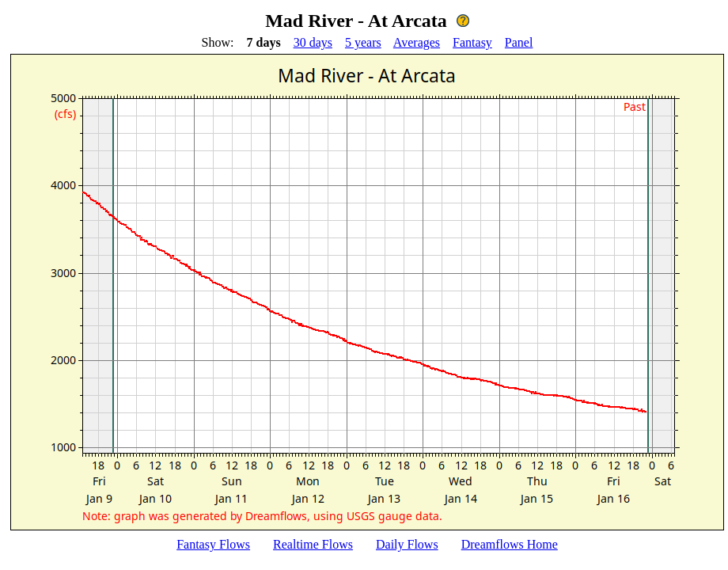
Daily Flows (407, 544)
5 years (363, 42)
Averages (417, 42)
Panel (519, 42)
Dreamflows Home (510, 544)
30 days (313, 42)
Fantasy (472, 42)
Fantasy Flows (213, 544)
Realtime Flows (313, 544)
